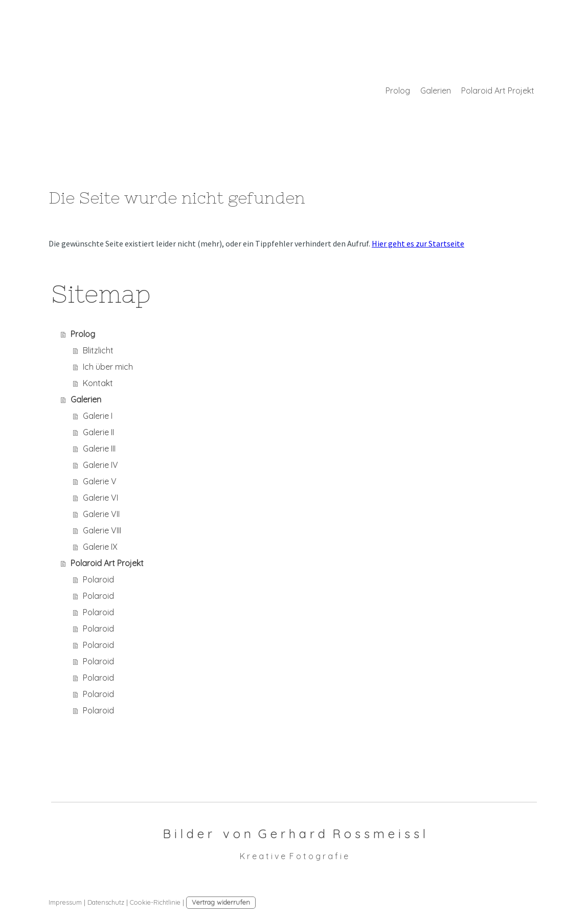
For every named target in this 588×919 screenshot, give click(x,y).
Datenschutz (106, 902)
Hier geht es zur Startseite (418, 243)
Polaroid (98, 579)
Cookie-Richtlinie (155, 902)
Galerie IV (100, 465)
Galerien (436, 91)
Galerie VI (100, 498)
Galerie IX (100, 547)
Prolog (398, 91)
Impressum (65, 902)
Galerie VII (101, 514)
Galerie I (98, 416)
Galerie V (100, 481)
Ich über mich (108, 367)
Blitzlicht (98, 350)
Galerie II (98, 432)
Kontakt (98, 383)
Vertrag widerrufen (221, 902)
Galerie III (99, 449)
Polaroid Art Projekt (498, 91)
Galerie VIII (102, 530)
